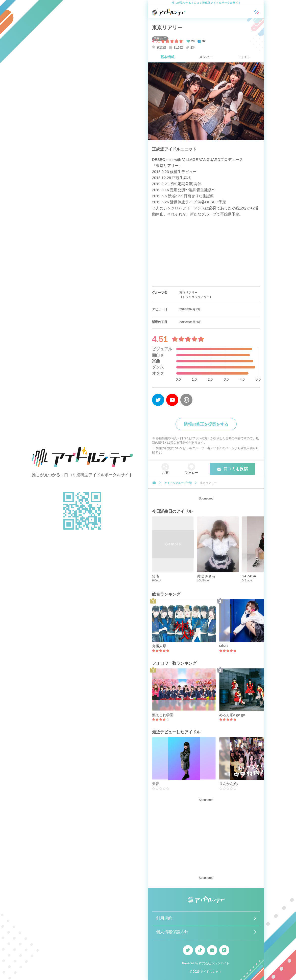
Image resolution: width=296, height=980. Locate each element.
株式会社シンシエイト (214, 963)
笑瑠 (156, 576)
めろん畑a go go (232, 715)
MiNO (224, 646)
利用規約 (164, 918)
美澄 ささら (206, 576)
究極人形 (159, 646)
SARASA (249, 576)
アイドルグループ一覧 (178, 483)
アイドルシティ (211, 972)
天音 (156, 784)
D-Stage (247, 580)
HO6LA (157, 580)
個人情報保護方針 (172, 932)
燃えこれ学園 (163, 715)
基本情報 (167, 57)
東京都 (159, 47)
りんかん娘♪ (229, 784)
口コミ (245, 57)
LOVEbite (203, 580)
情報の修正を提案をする (206, 424)
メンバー (206, 57)
